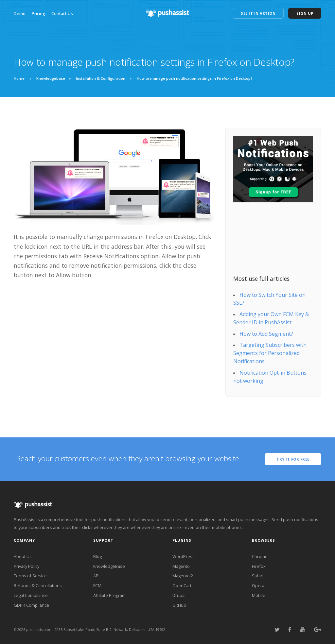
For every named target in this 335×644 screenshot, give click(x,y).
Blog (97, 556)
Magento (181, 566)
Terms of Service (30, 576)
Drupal (179, 595)
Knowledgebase (51, 78)
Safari (258, 576)
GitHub (179, 605)
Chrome (260, 556)
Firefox (259, 566)
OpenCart (182, 585)
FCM (97, 585)
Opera (258, 585)
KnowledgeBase (109, 566)
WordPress (184, 556)
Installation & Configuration (101, 78)
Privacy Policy (26, 566)
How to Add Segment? (266, 334)
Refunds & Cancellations (38, 585)
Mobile (259, 595)
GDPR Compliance (31, 605)
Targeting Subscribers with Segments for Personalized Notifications (270, 353)
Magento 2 (183, 576)
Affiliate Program (109, 595)
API (96, 576)
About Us (23, 556)
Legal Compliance (31, 595)
